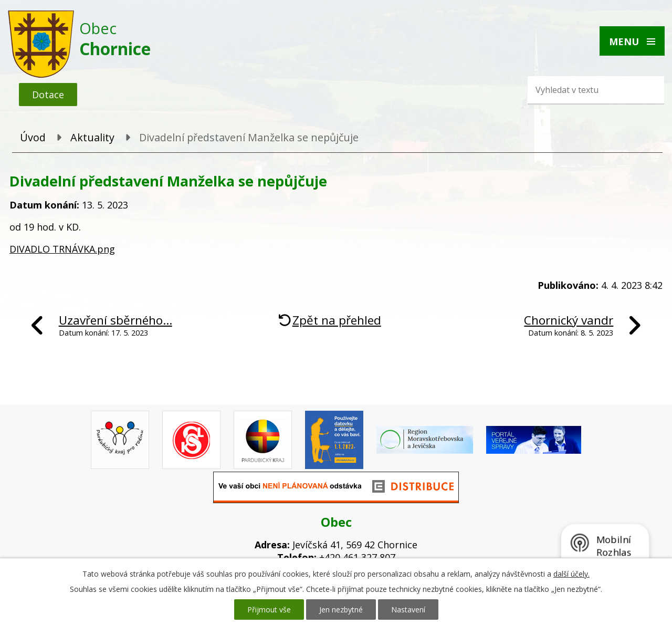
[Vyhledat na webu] (580, 90)
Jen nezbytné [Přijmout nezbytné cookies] (341, 610)
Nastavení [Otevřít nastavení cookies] (408, 610)
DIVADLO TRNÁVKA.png (62, 249)
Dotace (48, 95)
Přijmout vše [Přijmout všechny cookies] (269, 610)
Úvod (33, 137)
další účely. (571, 574)
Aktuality (92, 137)
